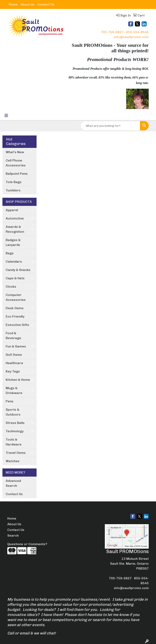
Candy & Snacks (18, 270)
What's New (15, 152)
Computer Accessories (16, 297)
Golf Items (14, 355)
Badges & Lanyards (13, 242)
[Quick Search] (110, 126)
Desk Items (15, 308)
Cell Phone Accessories (16, 163)
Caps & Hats (15, 278)
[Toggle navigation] (6, 116)
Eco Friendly (15, 316)
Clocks (11, 287)
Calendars (14, 261)
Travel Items (16, 453)
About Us (28, 4)
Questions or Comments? (27, 544)
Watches (13, 461)
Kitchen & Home (18, 380)
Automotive (15, 218)
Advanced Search (13, 483)
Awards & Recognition (15, 229)
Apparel (12, 210)
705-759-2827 (112, 32)
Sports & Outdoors (13, 412)
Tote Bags (14, 182)
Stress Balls (15, 423)
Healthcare (14, 363)
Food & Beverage (13, 336)
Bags (10, 253)
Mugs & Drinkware (14, 390)
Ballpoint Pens (17, 174)
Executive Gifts (17, 325)
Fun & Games (16, 346)
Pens (10, 401)
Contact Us (46, 4)
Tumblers (13, 190)
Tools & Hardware (14, 442)
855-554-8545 (137, 32)
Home (13, 4)
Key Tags (13, 371)
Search (13, 535)
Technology (15, 431)
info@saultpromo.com (131, 37)
